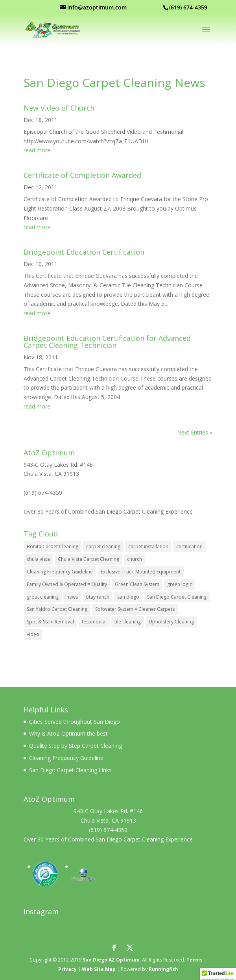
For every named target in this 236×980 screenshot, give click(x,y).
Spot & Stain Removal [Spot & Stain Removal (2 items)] (50, 622)
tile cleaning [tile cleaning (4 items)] (128, 622)
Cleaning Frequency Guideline (66, 758)
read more (37, 150)
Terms (195, 960)
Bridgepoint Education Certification (84, 252)
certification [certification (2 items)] (189, 546)
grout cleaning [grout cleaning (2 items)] (43, 597)
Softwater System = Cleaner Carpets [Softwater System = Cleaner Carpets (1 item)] (135, 609)
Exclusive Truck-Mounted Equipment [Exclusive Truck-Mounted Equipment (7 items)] (141, 572)
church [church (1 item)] (135, 559)
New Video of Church (59, 108)
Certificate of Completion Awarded (82, 175)
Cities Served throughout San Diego (75, 722)
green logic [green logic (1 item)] (180, 584)
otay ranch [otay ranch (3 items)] (98, 597)
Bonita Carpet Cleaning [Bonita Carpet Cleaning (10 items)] (53, 546)
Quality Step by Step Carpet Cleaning (76, 746)
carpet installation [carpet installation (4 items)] (148, 546)
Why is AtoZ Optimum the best (68, 733)
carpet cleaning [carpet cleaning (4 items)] (103, 546)
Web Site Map (99, 969)
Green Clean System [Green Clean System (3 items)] (137, 584)
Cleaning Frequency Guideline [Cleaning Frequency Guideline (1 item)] (60, 572)
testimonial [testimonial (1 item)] (94, 622)
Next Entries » (195, 432)
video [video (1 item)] (33, 634)
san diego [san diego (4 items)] (128, 597)
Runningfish (163, 969)
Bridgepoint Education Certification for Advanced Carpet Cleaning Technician (107, 342)
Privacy (67, 969)
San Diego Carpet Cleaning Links (70, 770)
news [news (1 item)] (72, 597)
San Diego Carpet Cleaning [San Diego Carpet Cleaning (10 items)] (177, 597)
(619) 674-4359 (43, 493)
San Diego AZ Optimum (111, 960)
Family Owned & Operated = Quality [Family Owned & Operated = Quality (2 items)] (67, 584)
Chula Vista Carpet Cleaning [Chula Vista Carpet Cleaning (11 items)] (88, 559)
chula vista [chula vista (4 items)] (38, 559)
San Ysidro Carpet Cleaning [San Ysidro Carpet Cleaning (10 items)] (57, 609)
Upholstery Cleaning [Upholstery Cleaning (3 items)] (171, 622)
